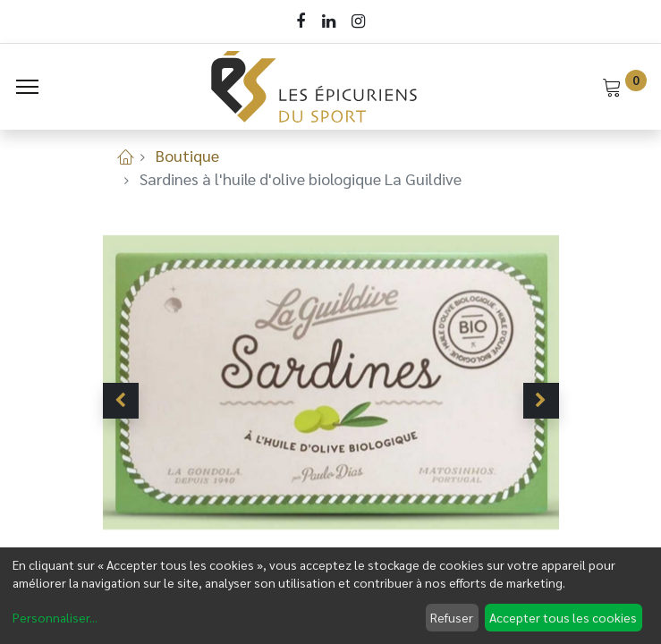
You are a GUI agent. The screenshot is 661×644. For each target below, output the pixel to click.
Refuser (452, 617)
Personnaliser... (55, 617)
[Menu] (27, 87)
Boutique (187, 155)
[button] (121, 401)
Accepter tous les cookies (563, 617)
